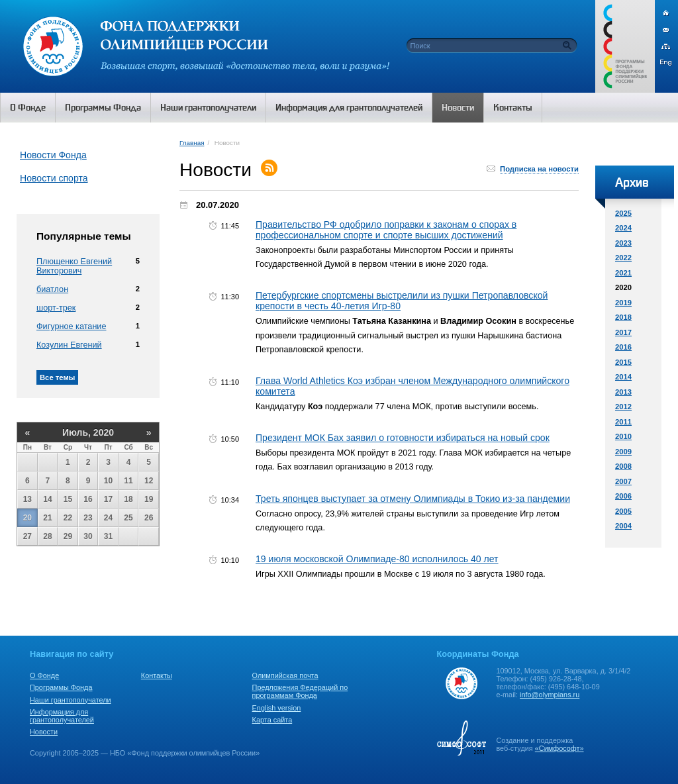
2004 (623, 526)
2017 (623, 332)
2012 (623, 407)
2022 (623, 258)
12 (149, 481)
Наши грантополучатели (71, 700)
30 (88, 536)
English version (277, 708)
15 (68, 499)
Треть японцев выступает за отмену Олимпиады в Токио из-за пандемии (413, 499)
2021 (623, 273)
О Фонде (44, 675)
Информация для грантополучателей (62, 716)
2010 (623, 436)
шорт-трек (56, 308)
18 (128, 499)
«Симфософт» (559, 748)
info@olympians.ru (550, 695)
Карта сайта (272, 720)
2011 (623, 422)
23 (88, 518)
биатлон (52, 289)
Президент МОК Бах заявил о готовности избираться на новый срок (403, 438)
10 (108, 481)
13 (27, 499)
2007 (623, 481)
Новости (44, 732)
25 (128, 518)
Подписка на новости (539, 169)
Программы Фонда (61, 687)
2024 (623, 228)
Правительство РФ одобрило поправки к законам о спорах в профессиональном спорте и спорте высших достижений (386, 230)
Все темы (57, 377)
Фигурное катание (71, 326)
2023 (623, 243)
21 (47, 518)
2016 (623, 347)
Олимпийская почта (285, 675)
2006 (623, 496)
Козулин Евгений (69, 345)
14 (47, 499)
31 (108, 536)
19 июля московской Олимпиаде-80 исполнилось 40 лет (377, 559)
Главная (192, 143)
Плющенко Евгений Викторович (74, 266)
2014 (623, 377)
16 (88, 499)
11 (128, 481)
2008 (623, 466)
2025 (623, 213)
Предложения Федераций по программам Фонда (300, 691)
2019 (623, 303)
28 (47, 536)
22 (68, 518)
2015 (623, 362)
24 (108, 518)
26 (149, 518)
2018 (623, 317)
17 (108, 499)
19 (149, 499)
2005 (623, 511)
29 (68, 536)
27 (27, 536)
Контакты (157, 675)
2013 (623, 392)
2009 (623, 452)
